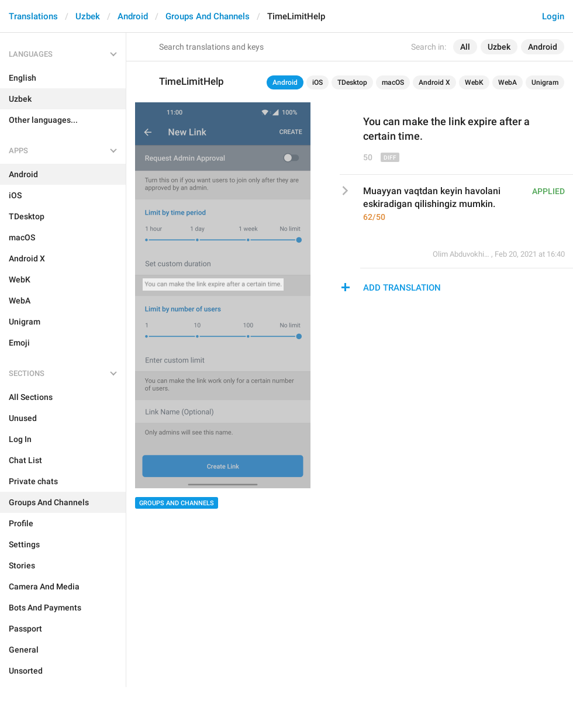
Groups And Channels (208, 16)
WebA (508, 82)
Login (553, 16)
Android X (434, 82)
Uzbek (88, 16)
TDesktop (352, 82)
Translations (33, 16)
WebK (474, 82)
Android (133, 16)
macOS (393, 82)
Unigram (545, 82)
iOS (317, 82)
